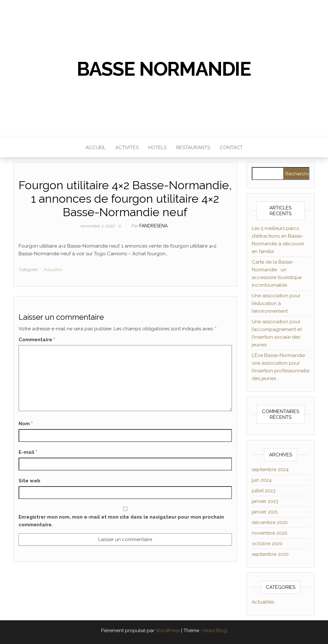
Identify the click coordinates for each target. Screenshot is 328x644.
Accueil (96, 148)
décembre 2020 (270, 522)
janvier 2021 (265, 512)
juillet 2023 (264, 491)
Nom (26, 424)
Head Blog (215, 631)
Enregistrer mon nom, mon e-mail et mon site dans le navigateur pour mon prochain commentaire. (121, 521)
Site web (29, 481)
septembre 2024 (270, 470)
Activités (127, 148)
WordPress (168, 631)
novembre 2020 (270, 533)
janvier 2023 (265, 501)
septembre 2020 (270, 554)
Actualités (53, 270)
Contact (231, 148)
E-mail (28, 452)
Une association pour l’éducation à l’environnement (276, 303)
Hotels (157, 148)
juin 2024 (262, 480)
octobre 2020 (267, 544)
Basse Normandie (164, 69)
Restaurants (193, 148)
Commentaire (37, 340)
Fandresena (153, 226)
